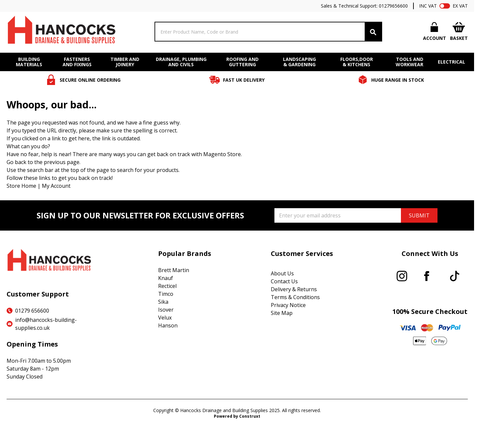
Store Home (21, 186)
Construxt (250, 416)
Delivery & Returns (294, 289)
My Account (56, 186)
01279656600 (393, 6)
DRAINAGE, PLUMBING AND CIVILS (181, 62)
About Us (282, 273)
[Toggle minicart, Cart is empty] (459, 32)
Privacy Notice (288, 305)
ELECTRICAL (451, 62)
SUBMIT (419, 215)
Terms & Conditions (295, 297)
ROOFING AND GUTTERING (242, 62)
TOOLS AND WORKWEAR (409, 62)
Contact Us (284, 281)
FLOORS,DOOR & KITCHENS (357, 62)
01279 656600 (32, 311)
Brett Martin (174, 270)
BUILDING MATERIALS (29, 62)
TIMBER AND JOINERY (125, 62)
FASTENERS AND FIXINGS (77, 62)
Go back (16, 162)
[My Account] (435, 32)
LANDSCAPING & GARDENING (299, 62)
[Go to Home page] (61, 32)
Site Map (282, 313)
